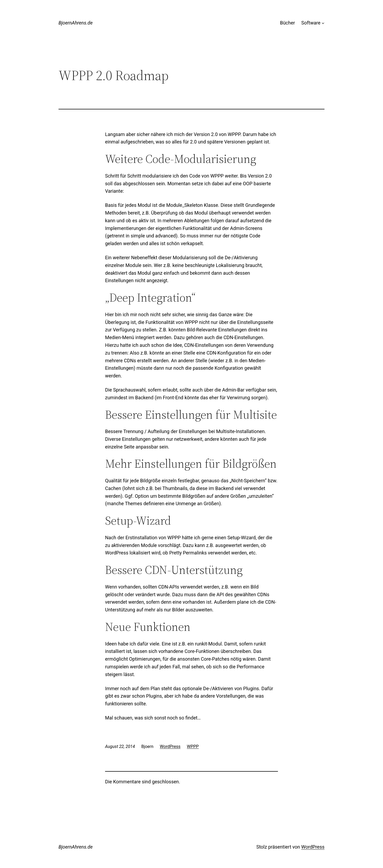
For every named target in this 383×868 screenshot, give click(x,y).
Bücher (288, 23)
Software (311, 23)
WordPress (170, 746)
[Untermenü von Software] (323, 23)
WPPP (193, 746)
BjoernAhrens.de (76, 23)
